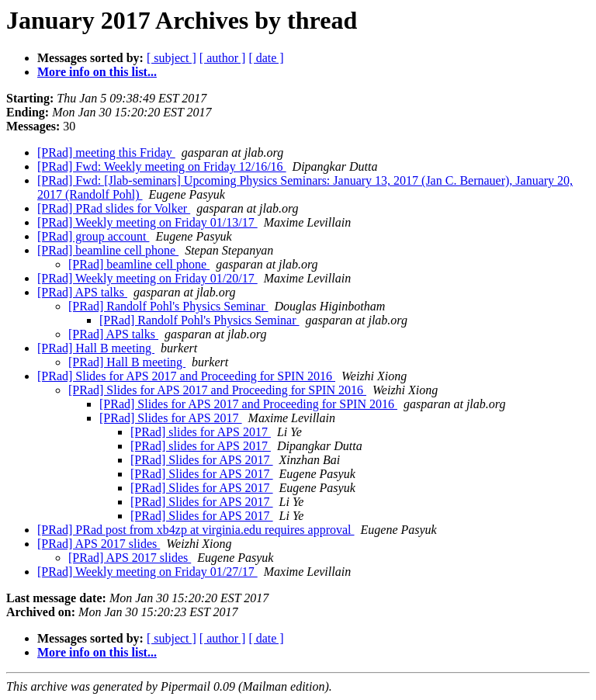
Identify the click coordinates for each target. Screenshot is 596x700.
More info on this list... (97, 72)
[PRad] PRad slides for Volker (114, 208)
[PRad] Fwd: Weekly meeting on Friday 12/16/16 (162, 166)
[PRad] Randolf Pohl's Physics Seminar (168, 306)
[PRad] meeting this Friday (106, 152)
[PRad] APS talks (82, 292)
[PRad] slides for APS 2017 (201, 432)
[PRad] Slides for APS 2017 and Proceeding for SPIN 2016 (186, 376)
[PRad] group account (93, 236)
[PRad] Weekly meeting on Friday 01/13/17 (147, 222)
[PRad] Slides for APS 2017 (171, 418)
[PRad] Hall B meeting (96, 348)
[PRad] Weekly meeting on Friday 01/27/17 (147, 572)
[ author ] (223, 58)
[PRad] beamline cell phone (108, 250)
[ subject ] (172, 58)
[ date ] (266, 58)
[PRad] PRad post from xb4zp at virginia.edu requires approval (196, 530)
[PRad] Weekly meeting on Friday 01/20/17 (147, 278)
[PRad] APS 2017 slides (99, 544)
